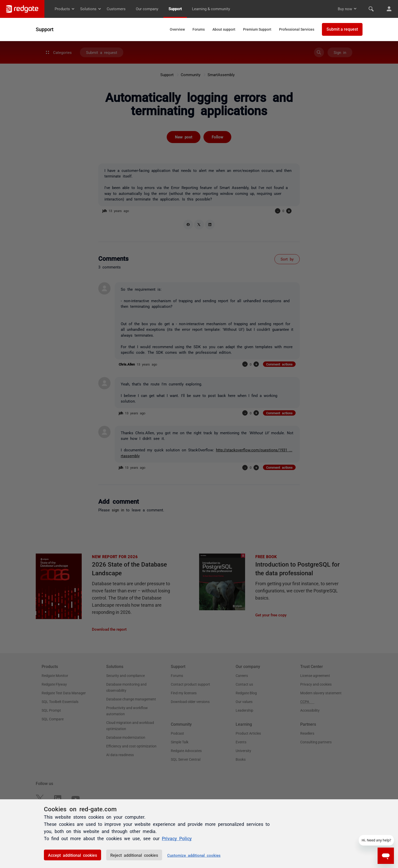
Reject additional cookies (134, 855)
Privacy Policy (177, 838)
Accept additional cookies (73, 855)
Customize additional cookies (194, 855)
